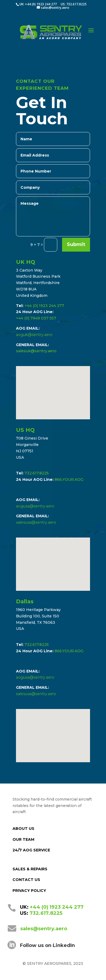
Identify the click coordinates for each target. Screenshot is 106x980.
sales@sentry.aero (44, 929)
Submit (76, 244)
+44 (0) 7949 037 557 (36, 318)
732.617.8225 (37, 473)
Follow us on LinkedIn (47, 945)
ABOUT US (23, 829)
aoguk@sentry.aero (34, 335)
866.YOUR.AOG (69, 479)
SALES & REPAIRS (30, 869)
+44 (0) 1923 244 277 (44, 306)
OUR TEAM (23, 839)
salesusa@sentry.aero (36, 522)
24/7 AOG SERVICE (31, 850)
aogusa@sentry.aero (35, 506)
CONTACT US (26, 880)
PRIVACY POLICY (29, 891)
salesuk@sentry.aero (36, 351)
